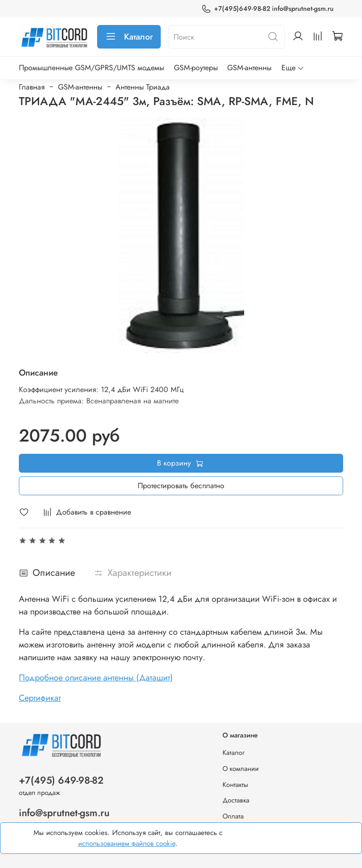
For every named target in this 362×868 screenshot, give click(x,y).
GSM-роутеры (196, 68)
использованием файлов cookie (127, 843)
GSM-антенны (249, 68)
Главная (32, 87)
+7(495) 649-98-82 (61, 780)
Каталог (129, 37)
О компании (241, 769)
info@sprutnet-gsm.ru (64, 813)
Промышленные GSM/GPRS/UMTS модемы (91, 68)
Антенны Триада (143, 87)
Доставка (236, 800)
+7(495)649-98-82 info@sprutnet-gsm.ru (267, 9)
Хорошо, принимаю (302, 838)
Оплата (233, 816)
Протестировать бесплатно (181, 486)
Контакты (235, 785)
